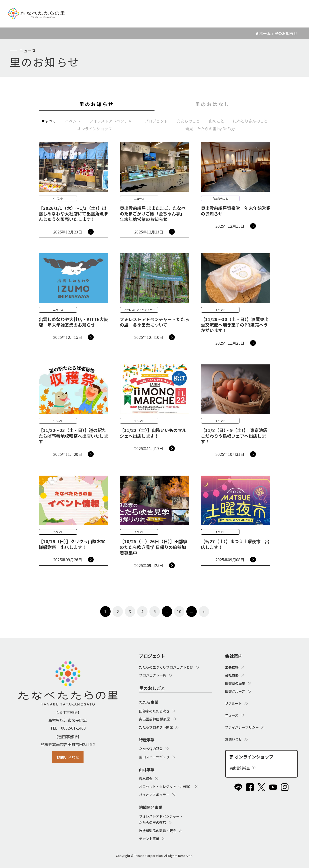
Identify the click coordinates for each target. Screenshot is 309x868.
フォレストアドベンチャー (112, 121)
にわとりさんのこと (250, 121)
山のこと (217, 121)
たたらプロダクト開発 (156, 727)
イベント (73, 121)
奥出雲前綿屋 (240, 768)
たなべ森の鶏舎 (151, 749)
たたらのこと (188, 121)
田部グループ (235, 691)
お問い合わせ (68, 757)
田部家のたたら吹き (154, 711)
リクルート (211, 10)
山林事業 (147, 770)
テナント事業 (149, 839)
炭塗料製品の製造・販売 (158, 831)
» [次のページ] (204, 611)
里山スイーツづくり (154, 757)
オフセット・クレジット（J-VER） (166, 786)
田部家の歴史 (235, 683)
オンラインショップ (270, 10)
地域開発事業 (151, 807)
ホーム (265, 33)
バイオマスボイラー (154, 795)
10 (179, 611)
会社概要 (232, 675)
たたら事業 (149, 702)
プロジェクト (156, 121)
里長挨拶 (232, 667)
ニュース (236, 10)
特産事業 (147, 740)
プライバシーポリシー (242, 727)
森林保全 (146, 779)
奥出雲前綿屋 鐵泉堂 (155, 719)
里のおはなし (212, 104)
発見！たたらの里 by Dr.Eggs (211, 129)
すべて (50, 121)
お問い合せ (233, 739)
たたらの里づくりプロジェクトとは (166, 667)
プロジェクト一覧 (153, 675)
